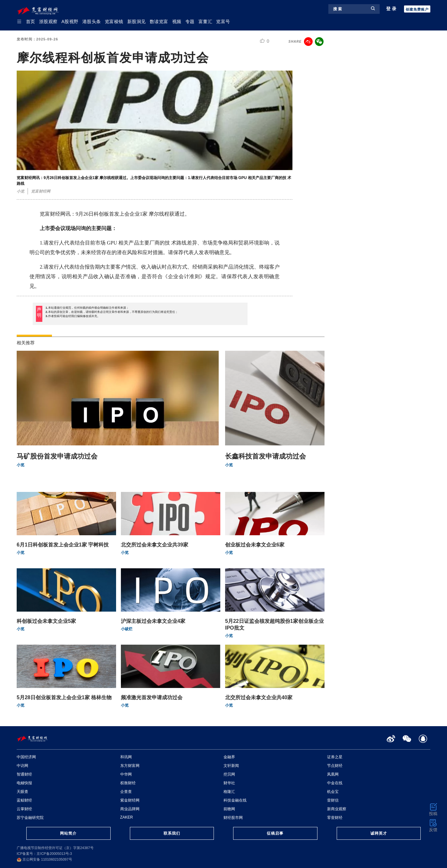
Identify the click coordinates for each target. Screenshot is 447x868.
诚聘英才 (379, 833)
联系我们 (172, 833)
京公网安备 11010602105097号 (44, 859)
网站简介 (68, 833)
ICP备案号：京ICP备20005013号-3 (44, 854)
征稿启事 (275, 833)
